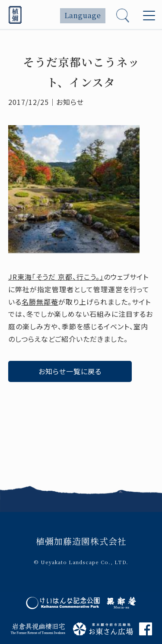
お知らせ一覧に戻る (70, 371)
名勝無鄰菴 (40, 302)
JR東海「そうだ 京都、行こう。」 (56, 277)
